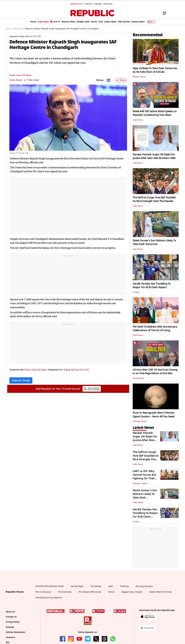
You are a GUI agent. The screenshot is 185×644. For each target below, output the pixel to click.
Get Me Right (77, 586)
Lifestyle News (140, 421)
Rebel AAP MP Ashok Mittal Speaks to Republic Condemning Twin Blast (155, 113)
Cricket (136, 292)
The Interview (65, 592)
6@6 (111, 586)
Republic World (76, 4)
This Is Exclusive (43, 592)
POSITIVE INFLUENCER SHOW (49, 586)
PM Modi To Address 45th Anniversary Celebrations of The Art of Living (155, 328)
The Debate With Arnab (90, 592)
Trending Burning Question (49, 598)
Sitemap (10, 627)
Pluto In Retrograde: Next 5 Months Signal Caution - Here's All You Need (154, 415)
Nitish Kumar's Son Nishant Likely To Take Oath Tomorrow (154, 242)
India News (16, 80)
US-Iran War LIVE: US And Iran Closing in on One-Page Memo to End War (155, 372)
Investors (10, 637)
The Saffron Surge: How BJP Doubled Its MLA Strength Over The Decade (154, 199)
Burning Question (144, 586)
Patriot (111, 592)
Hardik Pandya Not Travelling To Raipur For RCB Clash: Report (152, 285)
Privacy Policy (13, 622)
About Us (10, 612)
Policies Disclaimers (16, 632)
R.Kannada (108, 4)
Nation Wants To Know (161, 592)
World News (138, 378)
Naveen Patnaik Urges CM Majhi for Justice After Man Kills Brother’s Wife (154, 156)
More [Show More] (151, 22)
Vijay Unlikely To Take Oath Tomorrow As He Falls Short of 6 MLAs (155, 70)
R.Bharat (88, 4)
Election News (139, 77)
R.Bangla (98, 4)
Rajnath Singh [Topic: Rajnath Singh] (21, 380)
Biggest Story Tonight (132, 592)
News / (9, 29)
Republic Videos (140, 483)
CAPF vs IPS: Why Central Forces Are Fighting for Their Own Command (144, 477)
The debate (96, 586)
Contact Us (11, 617)
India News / (19, 29)
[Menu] (163, 13)
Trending (124, 586)
